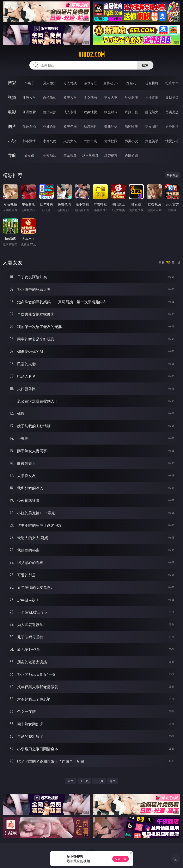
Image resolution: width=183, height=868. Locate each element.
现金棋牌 (152, 83)
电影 (12, 112)
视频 (12, 97)
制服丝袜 (111, 112)
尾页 (112, 781)
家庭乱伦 (50, 141)
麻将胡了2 (111, 83)
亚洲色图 (50, 126)
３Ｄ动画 (90, 97)
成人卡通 (70, 112)
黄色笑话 (152, 141)
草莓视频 (70, 155)
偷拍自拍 (50, 112)
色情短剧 (131, 155)
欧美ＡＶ (70, 97)
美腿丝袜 (111, 126)
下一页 (99, 781)
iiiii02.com (91, 55)
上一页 (84, 781)
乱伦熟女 (152, 112)
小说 (12, 141)
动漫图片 (90, 126)
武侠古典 (90, 141)
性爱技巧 (172, 141)
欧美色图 (70, 126)
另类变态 (172, 112)
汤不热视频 (90, 155)
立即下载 (121, 859)
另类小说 (131, 141)
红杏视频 (111, 155)
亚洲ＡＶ (29, 97)
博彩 (12, 83)
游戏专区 (90, 83)
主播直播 (152, 97)
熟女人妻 (111, 97)
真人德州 (50, 83)
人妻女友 (70, 141)
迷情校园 (111, 141)
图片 (12, 126)
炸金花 (131, 83)
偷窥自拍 (29, 126)
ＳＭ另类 (172, 97)
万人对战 (70, 83)
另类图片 (172, 126)
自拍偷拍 (50, 97)
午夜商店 (50, 155)
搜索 (145, 65)
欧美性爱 (90, 112)
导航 (12, 155)
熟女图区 (152, 126)
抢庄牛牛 (172, 83)
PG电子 (29, 83)
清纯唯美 (131, 126)
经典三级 (131, 112)
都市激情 (29, 141)
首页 (71, 781)
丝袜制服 (131, 97)
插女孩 (29, 155)
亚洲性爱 (29, 112)
